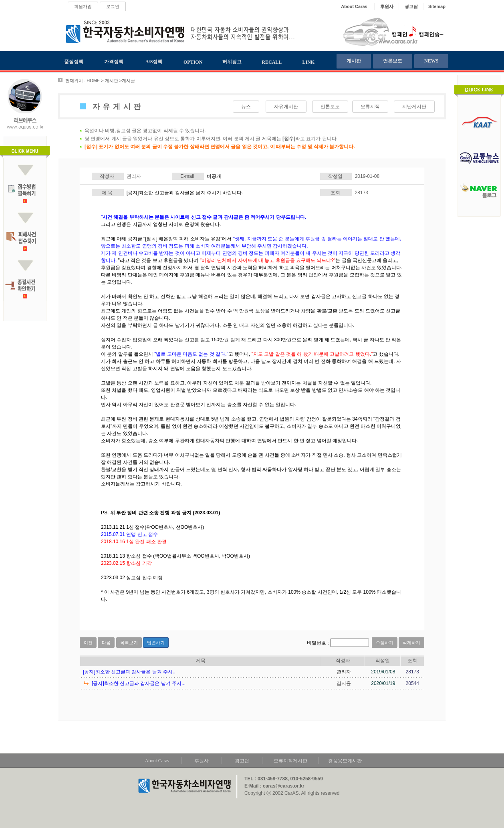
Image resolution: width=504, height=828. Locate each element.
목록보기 (129, 643)
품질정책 (74, 62)
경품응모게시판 (345, 761)
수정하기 (385, 643)
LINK (309, 62)
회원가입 (83, 6)
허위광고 (232, 62)
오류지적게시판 (290, 761)
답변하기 (156, 643)
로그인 (113, 6)
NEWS (431, 61)
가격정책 (114, 62)
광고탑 (242, 761)
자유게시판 (286, 107)
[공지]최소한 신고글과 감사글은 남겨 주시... (130, 672)
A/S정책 (154, 62)
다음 (106, 643)
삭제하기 (411, 643)
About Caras (157, 761)
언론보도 (393, 61)
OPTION (193, 62)
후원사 (202, 761)
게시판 (354, 61)
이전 (88, 643)
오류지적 (370, 107)
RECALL (272, 62)
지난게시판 (414, 107)
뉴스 (246, 107)
